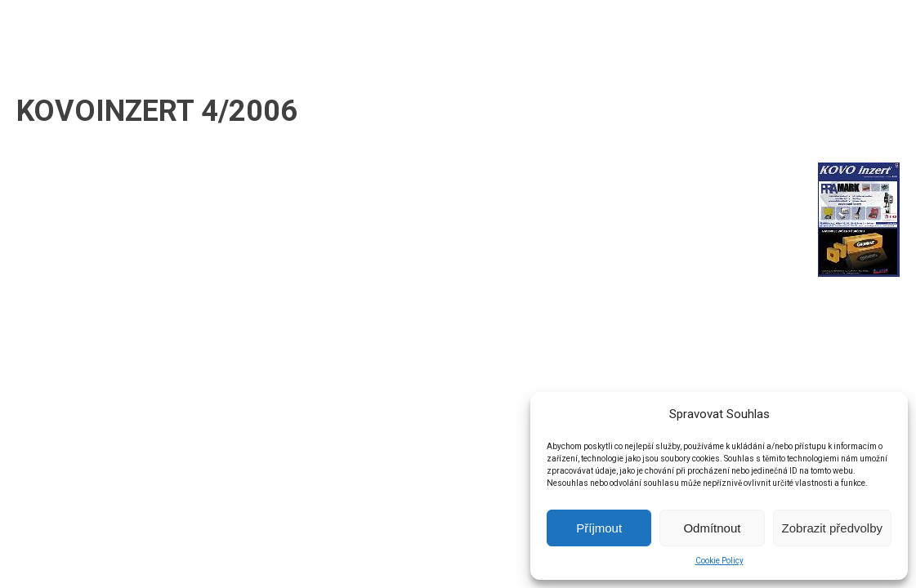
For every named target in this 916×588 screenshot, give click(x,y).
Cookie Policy (719, 561)
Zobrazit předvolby (832, 528)
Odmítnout (712, 528)
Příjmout (599, 528)
